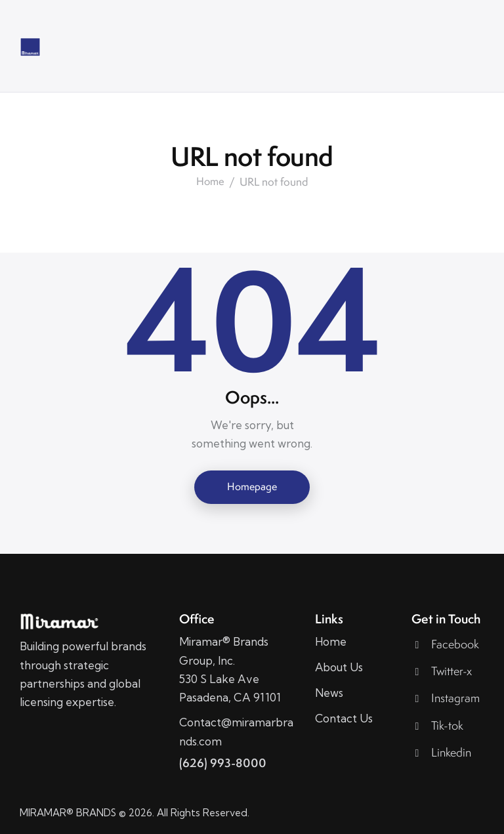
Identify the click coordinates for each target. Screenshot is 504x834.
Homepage (252, 487)
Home (210, 182)
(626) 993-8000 (223, 763)
